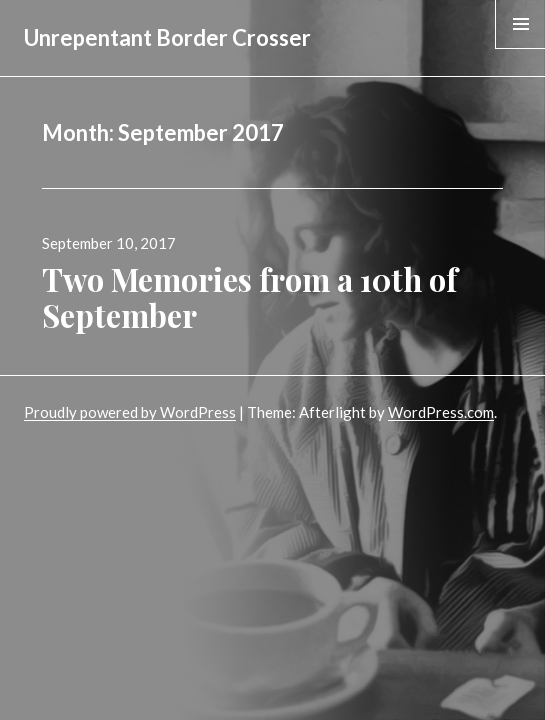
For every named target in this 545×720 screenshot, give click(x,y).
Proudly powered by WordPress (130, 412)
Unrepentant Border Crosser (167, 37)
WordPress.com (441, 412)
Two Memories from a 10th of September (249, 297)
